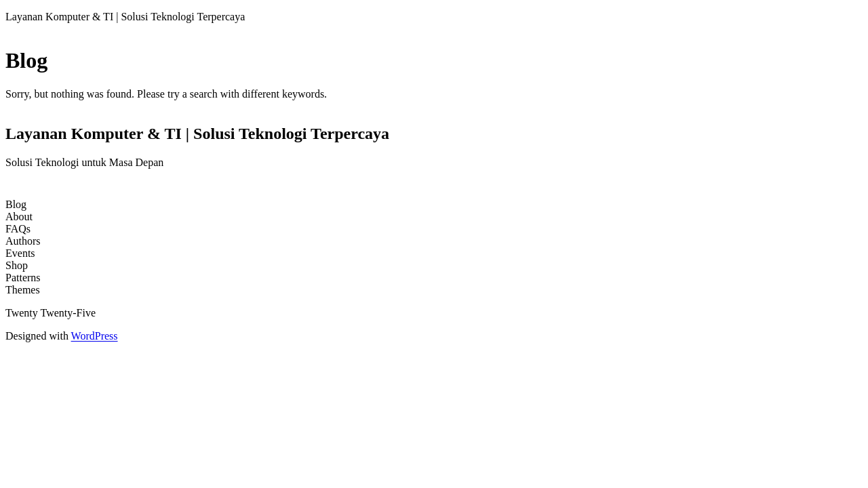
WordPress (95, 336)
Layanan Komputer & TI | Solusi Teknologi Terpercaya (125, 17)
